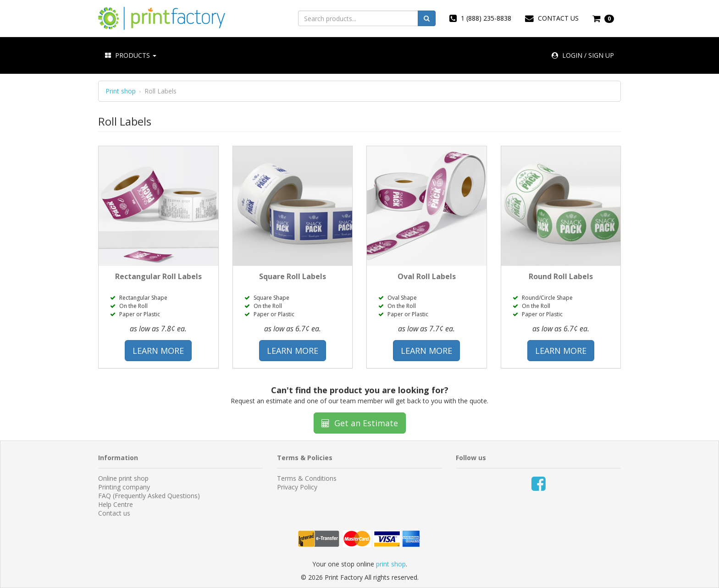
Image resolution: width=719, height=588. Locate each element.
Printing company (124, 487)
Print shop (121, 91)
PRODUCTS (131, 55)
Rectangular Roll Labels (158, 276)
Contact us (114, 513)
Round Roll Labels (561, 276)
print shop (391, 564)
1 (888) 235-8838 (480, 18)
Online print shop (123, 478)
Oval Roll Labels (427, 276)
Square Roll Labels (293, 276)
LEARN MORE (158, 351)
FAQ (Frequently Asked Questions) (149, 496)
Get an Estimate (360, 423)
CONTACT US (552, 18)
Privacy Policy (297, 487)
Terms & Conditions (307, 478)
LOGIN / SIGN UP (583, 55)
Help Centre (116, 504)
